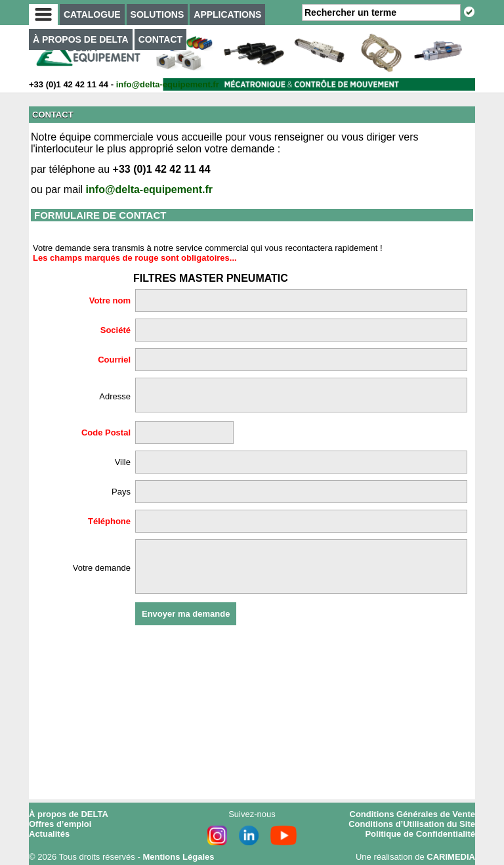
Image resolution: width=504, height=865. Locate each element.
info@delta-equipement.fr (168, 84)
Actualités (49, 834)
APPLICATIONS (227, 14)
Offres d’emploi (60, 824)
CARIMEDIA (451, 857)
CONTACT (160, 39)
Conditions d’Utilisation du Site (412, 824)
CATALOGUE (92, 14)
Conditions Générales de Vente (412, 814)
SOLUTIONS (157, 14)
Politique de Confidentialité (420, 834)
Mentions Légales (178, 857)
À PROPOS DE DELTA (81, 39)
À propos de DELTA (69, 814)
